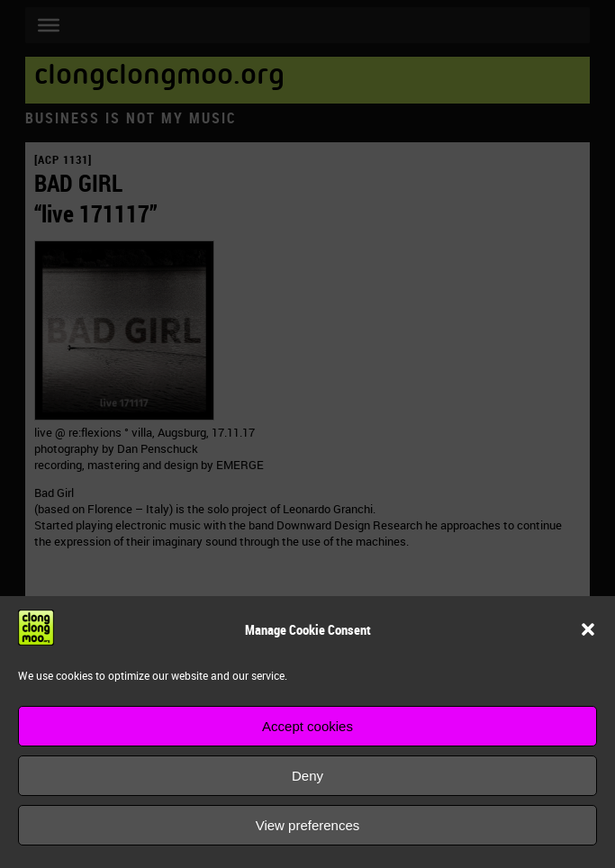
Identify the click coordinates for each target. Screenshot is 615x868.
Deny (307, 776)
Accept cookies (307, 726)
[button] (588, 629)
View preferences (308, 825)
